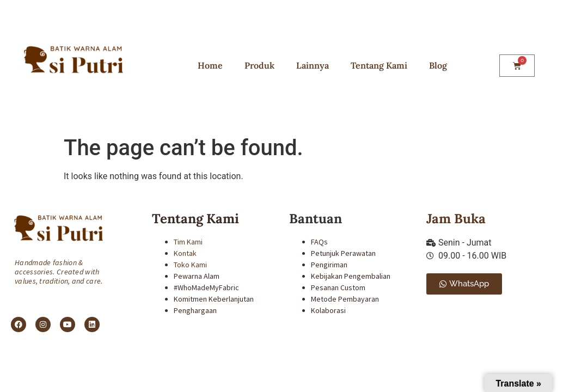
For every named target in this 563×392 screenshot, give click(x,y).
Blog (438, 65)
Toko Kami (190, 265)
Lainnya (313, 65)
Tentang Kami (379, 65)
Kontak (185, 253)
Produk (259, 65)
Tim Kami (188, 242)
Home (210, 65)
